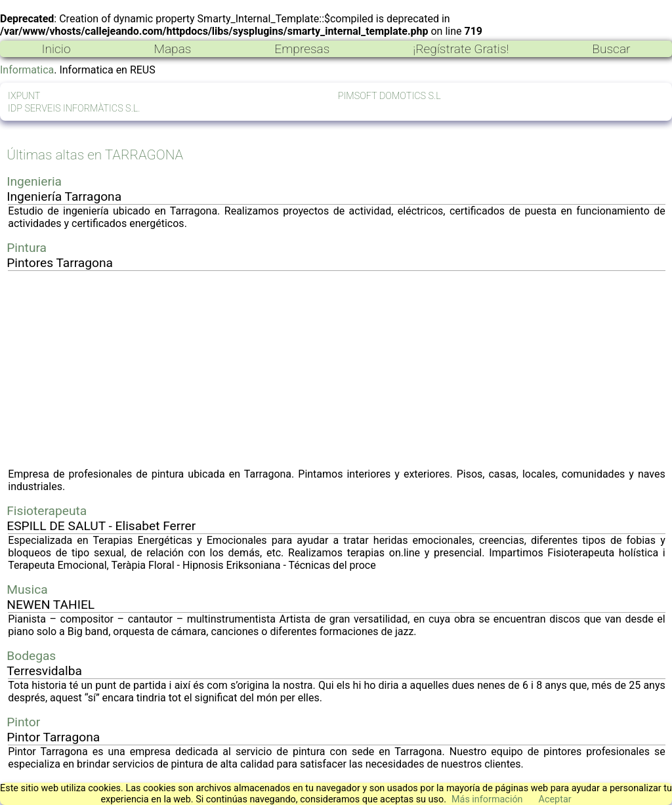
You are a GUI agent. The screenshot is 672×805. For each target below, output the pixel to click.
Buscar (611, 49)
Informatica (27, 70)
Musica (27, 589)
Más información (487, 799)
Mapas (172, 49)
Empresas (302, 49)
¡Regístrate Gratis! (461, 49)
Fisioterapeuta (47, 511)
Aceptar (555, 799)
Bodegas (31, 656)
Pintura (27, 248)
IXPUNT (24, 96)
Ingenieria (34, 181)
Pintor (23, 722)
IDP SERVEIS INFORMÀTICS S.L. (74, 109)
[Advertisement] (337, 369)
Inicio (56, 49)
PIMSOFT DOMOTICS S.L (389, 96)
